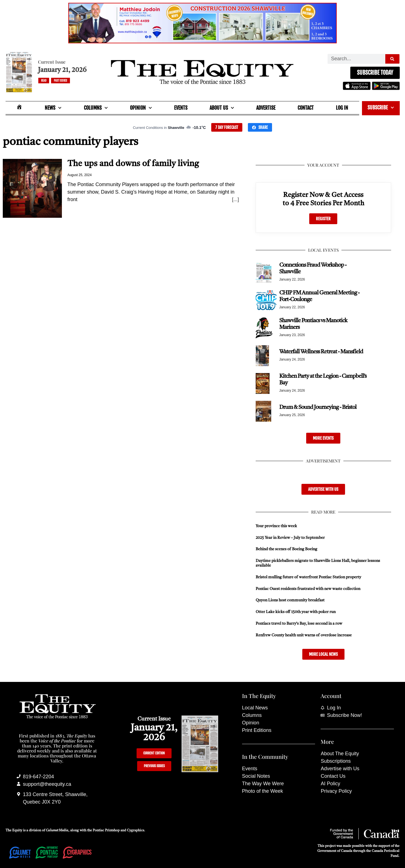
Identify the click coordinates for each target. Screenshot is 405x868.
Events (181, 108)
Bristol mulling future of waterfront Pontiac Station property (308, 577)
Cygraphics (135, 831)
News (53, 108)
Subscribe (381, 108)
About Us (222, 108)
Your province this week (276, 526)
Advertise (266, 108)
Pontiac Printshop (106, 831)
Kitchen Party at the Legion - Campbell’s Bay (323, 380)
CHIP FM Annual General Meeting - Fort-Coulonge (319, 296)
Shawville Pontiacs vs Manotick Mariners (313, 324)
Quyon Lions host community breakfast (290, 600)
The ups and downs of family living (133, 164)
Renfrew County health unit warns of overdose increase (304, 635)
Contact (306, 108)
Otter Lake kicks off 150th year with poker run (296, 612)
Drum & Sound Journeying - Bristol (318, 407)
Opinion (141, 108)
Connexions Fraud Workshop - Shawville (313, 269)
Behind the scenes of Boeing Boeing (286, 549)
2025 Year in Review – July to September (290, 538)
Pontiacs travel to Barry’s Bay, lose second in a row (299, 624)
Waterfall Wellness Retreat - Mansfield (321, 352)
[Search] (392, 59)
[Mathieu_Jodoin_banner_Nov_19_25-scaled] (202, 42)
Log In (342, 108)
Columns (96, 108)
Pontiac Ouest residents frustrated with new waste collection (308, 589)
